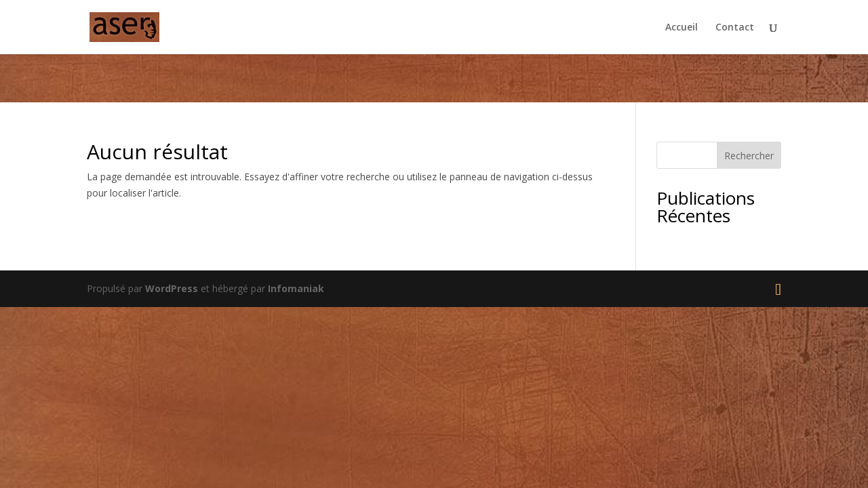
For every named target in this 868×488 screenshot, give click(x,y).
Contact (735, 28)
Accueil (682, 28)
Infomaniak (296, 288)
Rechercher (749, 156)
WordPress (172, 288)
